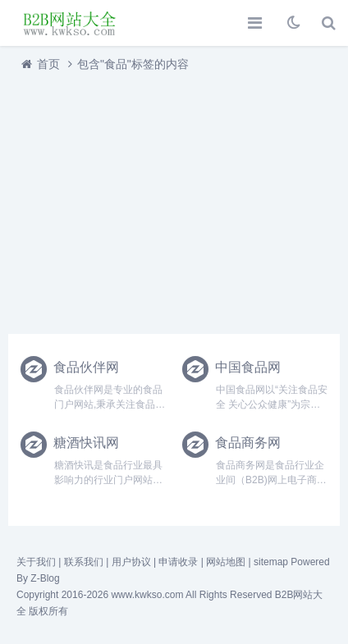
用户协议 (131, 562)
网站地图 (226, 562)
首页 (48, 64)
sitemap (271, 562)
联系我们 (84, 562)
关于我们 (36, 562)
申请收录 (178, 562)
